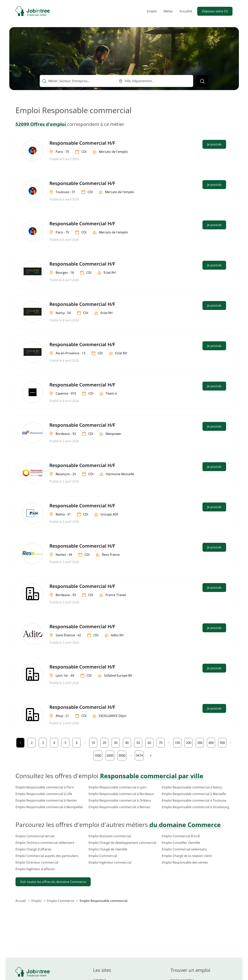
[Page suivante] (151, 755)
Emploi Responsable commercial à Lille (44, 794)
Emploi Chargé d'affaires (33, 849)
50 (139, 742)
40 (128, 742)
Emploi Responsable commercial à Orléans (120, 800)
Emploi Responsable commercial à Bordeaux (121, 794)
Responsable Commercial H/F (82, 143)
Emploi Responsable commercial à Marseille (194, 794)
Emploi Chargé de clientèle (108, 849)
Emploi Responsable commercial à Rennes (119, 807)
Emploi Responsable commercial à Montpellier (49, 807)
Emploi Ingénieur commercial (110, 862)
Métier (168, 11)
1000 (98, 755)
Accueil (21, 901)
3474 (140, 755)
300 (201, 742)
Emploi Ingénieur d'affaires (35, 869)
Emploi (152, 11)
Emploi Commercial (103, 856)
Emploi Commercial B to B (181, 836)
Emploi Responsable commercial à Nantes (46, 800)
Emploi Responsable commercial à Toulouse (194, 800)
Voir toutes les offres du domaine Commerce (53, 882)
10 (94, 742)
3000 (122, 755)
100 (178, 742)
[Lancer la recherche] (202, 81)
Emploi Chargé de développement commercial (122, 843)
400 (212, 742)
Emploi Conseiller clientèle (181, 843)
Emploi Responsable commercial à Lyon (118, 787)
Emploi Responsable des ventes (185, 862)
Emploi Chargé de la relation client (187, 856)
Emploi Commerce (61, 901)
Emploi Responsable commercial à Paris (45, 787)
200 (189, 742)
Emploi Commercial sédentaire (184, 849)
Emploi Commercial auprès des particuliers (47, 856)
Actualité (186, 11)
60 (150, 742)
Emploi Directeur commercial (37, 862)
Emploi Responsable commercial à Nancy (192, 787)
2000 (110, 755)
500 (223, 742)
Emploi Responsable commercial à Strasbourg (195, 807)
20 (105, 742)
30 (117, 742)
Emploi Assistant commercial (110, 836)
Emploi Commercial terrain (35, 836)
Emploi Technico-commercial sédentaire (45, 843)
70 (162, 742)
